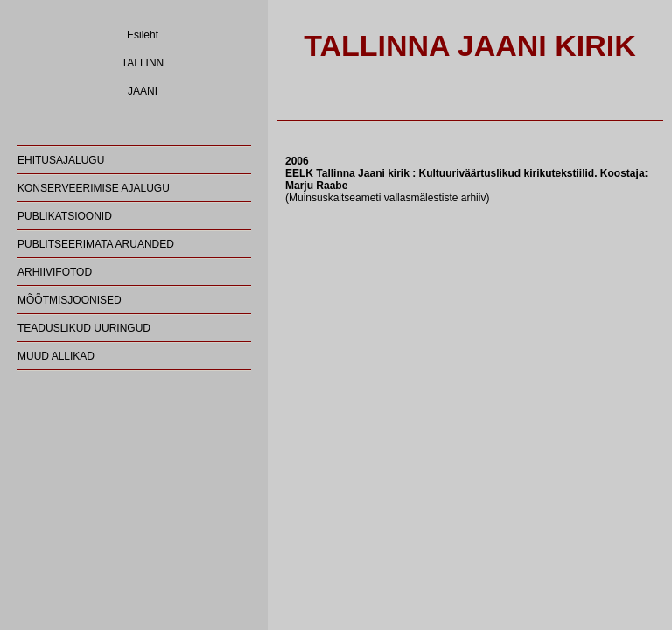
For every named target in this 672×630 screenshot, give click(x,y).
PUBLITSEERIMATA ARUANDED (96, 244)
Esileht (143, 35)
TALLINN (143, 63)
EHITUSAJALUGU (61, 160)
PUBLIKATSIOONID (65, 216)
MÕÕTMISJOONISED (70, 300)
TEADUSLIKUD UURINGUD (84, 328)
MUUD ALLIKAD (56, 356)
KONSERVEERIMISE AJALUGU (94, 188)
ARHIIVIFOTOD (55, 272)
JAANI (143, 91)
